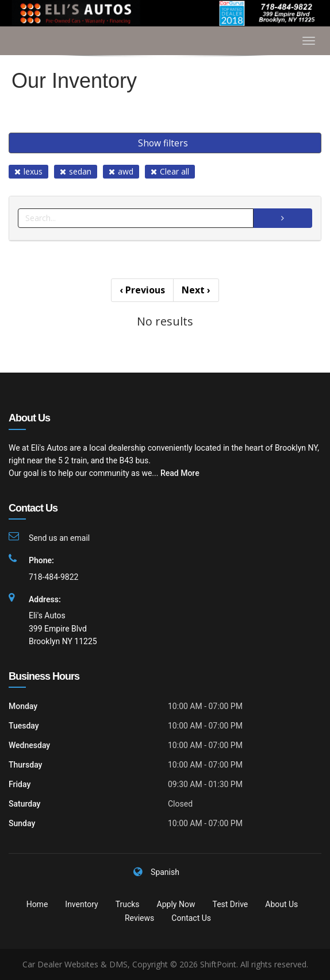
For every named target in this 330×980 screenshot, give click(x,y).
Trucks (128, 904)
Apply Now (176, 904)
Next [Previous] (196, 290)
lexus (28, 171)
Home (37, 904)
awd (121, 171)
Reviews (139, 918)
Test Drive (230, 904)
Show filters (163, 143)
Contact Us (191, 918)
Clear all (170, 171)
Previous (142, 290)
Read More (180, 473)
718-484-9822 (53, 577)
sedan (76, 171)
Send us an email (59, 538)
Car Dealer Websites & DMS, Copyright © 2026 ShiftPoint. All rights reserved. (165, 964)
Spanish (165, 872)
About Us (281, 904)
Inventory (81, 904)
